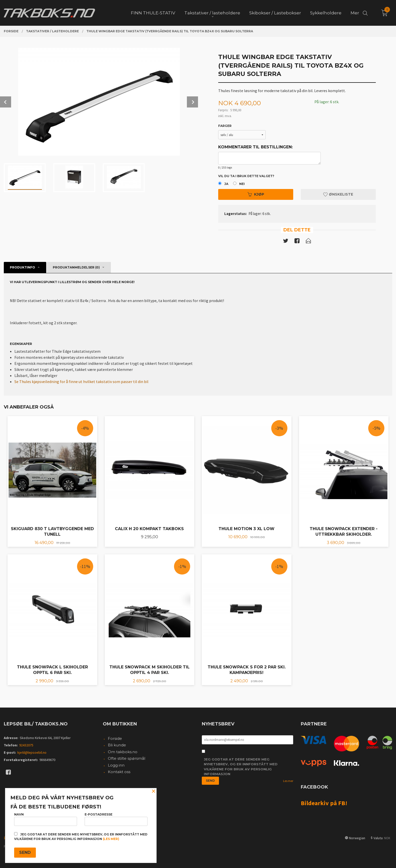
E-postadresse (116, 819)
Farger (225, 126)
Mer (355, 13)
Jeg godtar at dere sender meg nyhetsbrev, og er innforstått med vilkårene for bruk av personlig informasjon (241, 767)
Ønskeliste (338, 194)
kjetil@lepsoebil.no (32, 752)
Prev (6, 102)
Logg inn (116, 765)
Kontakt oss (119, 772)
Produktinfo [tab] (22, 267)
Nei (242, 184)
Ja (226, 184)
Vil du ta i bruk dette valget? (246, 176)
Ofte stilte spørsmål (127, 758)
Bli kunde (117, 745)
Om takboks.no (123, 752)
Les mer (288, 781)
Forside (115, 738)
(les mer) (111, 839)
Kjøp (256, 194)
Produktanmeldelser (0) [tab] (76, 267)
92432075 (26, 745)
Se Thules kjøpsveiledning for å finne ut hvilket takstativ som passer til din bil (81, 382)
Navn (46, 819)
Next (192, 102)
